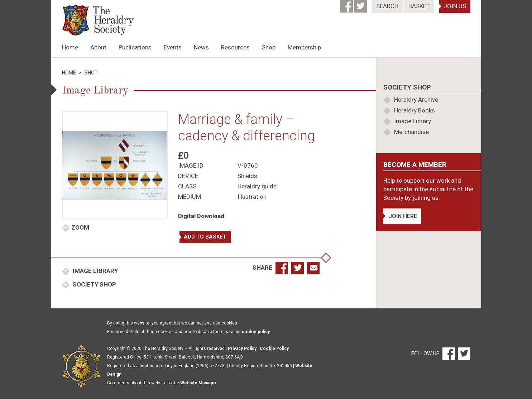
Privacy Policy (242, 348)
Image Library (95, 271)
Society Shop (94, 284)
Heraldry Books (414, 110)
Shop (269, 47)
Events (173, 47)
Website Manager (198, 383)
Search (387, 6)
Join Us (455, 6)
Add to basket (205, 237)
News (201, 47)
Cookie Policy (274, 348)
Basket (419, 6)
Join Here (403, 216)
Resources (235, 47)
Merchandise (411, 132)
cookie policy (256, 332)
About (98, 47)
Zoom (80, 227)
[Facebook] (347, 4)
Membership (304, 47)
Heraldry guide (257, 186)
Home (70, 47)
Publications (135, 47)
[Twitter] (361, 4)
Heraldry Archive (416, 100)
